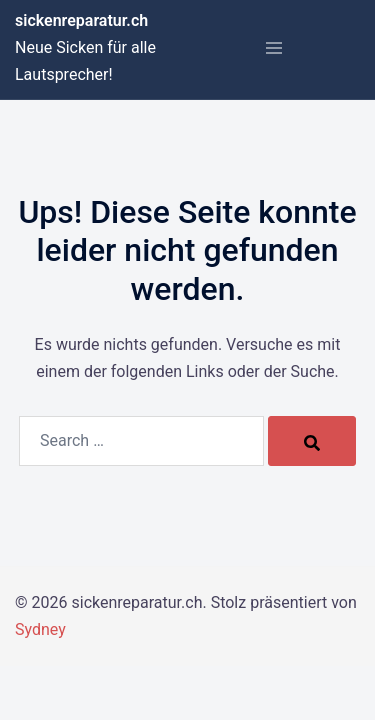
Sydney (40, 629)
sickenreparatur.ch (81, 20)
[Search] (312, 441)
